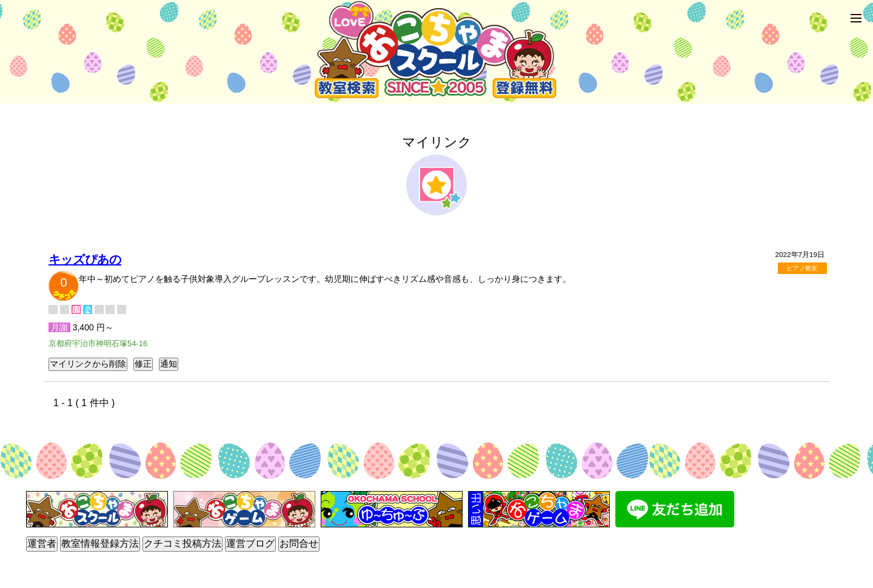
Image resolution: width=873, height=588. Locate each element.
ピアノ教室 (802, 268)
